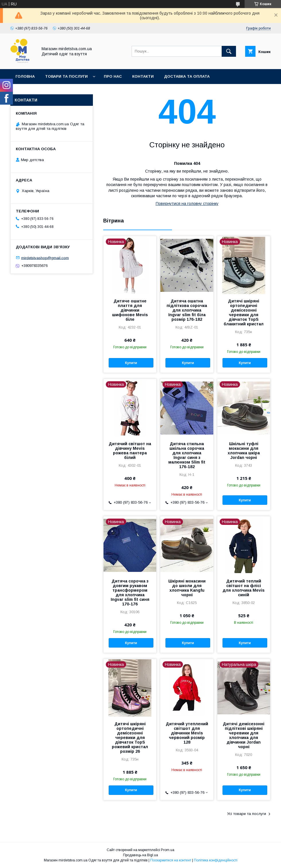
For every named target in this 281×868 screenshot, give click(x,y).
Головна (25, 76)
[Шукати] (229, 51)
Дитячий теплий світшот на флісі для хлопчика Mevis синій (244, 588)
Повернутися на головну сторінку (187, 204)
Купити (131, 363)
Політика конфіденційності (216, 860)
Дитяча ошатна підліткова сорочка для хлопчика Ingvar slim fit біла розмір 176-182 (187, 310)
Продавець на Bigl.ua (140, 855)
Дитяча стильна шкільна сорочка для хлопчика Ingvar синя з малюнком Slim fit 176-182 (187, 455)
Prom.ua (168, 850)
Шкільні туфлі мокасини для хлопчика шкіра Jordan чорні (244, 451)
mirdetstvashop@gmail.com (45, 258)
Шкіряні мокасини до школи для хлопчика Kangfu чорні (187, 588)
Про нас (113, 76)
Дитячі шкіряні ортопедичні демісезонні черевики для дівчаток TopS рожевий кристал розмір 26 (130, 738)
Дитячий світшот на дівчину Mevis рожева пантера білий (130, 451)
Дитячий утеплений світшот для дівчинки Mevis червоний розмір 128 (187, 733)
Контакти (143, 76)
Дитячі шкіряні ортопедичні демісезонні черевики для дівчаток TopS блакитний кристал (244, 312)
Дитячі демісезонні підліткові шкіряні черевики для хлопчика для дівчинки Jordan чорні (244, 735)
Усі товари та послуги (247, 814)
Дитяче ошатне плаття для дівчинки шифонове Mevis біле (130, 310)
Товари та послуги (66, 76)
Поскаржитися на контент (171, 860)
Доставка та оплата (187, 76)
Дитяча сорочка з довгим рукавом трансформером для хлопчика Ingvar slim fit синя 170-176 (130, 593)
